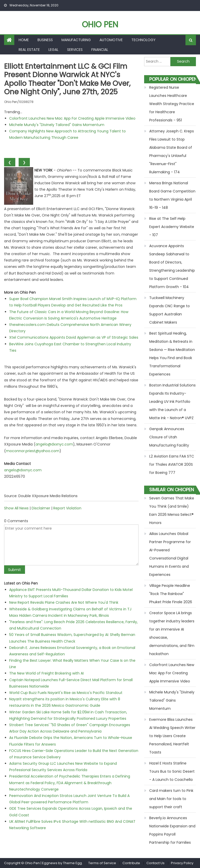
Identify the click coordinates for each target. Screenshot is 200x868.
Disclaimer (41, 508)
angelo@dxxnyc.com (54, 444)
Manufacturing (76, 40)
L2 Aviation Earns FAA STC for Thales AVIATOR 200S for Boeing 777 (172, 464)
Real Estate (29, 50)
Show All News (16, 508)
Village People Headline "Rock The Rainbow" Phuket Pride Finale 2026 (171, 594)
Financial (100, 50)
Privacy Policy (182, 863)
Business (45, 40)
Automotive (111, 40)
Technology (143, 40)
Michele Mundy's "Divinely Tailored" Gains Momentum (57, 125)
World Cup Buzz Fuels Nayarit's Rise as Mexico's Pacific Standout (66, 693)
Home (24, 40)
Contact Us (155, 863)
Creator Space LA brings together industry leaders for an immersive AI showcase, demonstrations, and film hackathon (172, 633)
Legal (53, 50)
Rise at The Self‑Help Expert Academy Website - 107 (172, 227)
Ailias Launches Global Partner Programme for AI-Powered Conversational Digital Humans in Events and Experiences (170, 554)
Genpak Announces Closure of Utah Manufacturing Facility (169, 437)
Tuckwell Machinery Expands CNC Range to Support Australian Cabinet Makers (170, 310)
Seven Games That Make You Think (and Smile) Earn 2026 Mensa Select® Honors (172, 510)
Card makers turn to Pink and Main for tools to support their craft (171, 799)
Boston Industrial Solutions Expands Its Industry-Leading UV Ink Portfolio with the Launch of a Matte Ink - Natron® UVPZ (172, 402)
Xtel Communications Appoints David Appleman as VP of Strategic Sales (74, 337)
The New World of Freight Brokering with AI (46, 673)
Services (75, 50)
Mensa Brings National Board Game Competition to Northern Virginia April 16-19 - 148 (172, 195)
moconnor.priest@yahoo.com (33, 451)
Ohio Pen (100, 24)
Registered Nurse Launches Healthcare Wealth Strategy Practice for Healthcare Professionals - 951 (172, 104)
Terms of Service (102, 863)
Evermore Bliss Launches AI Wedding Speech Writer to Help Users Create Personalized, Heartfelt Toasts (172, 736)
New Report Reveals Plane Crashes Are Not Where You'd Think (64, 602)
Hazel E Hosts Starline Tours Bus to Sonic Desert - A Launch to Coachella (172, 771)
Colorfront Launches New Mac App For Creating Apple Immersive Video (72, 118)
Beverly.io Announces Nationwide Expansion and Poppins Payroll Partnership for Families (172, 830)
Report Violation (67, 508)
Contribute (131, 863)
